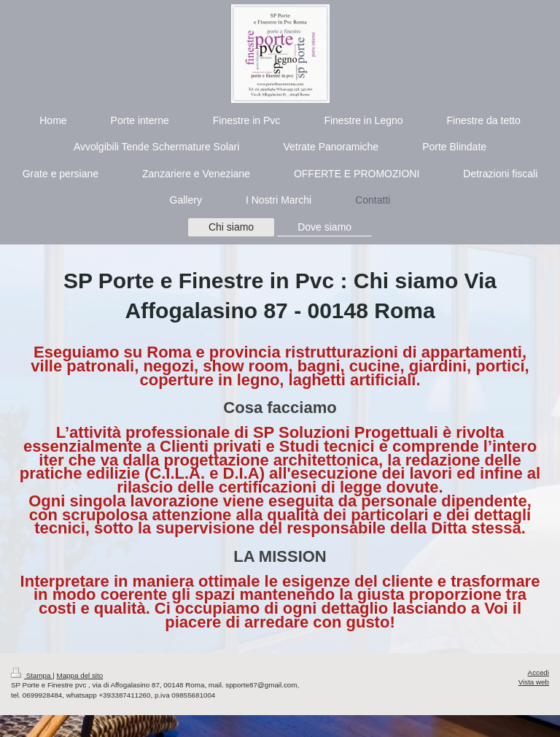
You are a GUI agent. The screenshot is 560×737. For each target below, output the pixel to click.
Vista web (534, 682)
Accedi (538, 672)
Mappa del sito (80, 675)
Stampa (32, 675)
